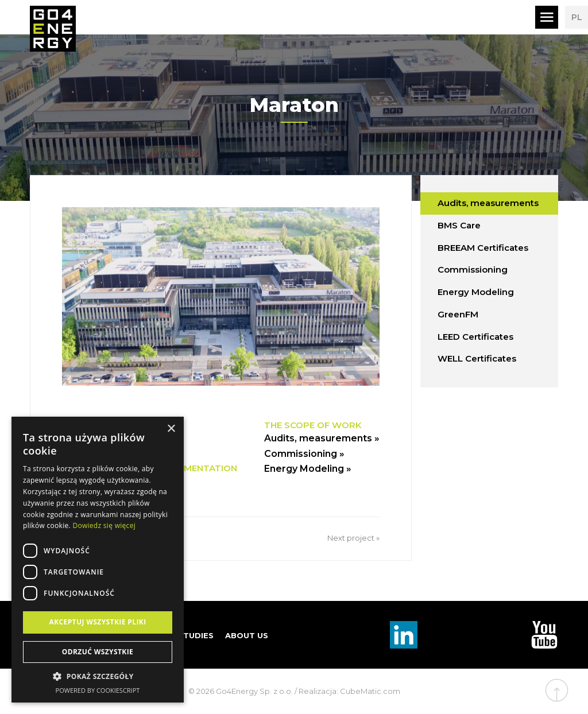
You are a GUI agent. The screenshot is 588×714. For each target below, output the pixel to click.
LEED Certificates (475, 337)
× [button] (171, 429)
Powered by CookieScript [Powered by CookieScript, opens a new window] (98, 690)
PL (577, 17)
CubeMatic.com (370, 691)
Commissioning (473, 269)
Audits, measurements (488, 203)
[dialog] (98, 560)
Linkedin (404, 635)
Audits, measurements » (322, 438)
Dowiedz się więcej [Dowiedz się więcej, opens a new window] (104, 525)
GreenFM (458, 314)
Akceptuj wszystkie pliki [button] (97, 622)
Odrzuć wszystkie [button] (98, 652)
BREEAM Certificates (483, 248)
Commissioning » (304, 454)
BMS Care (459, 225)
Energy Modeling (476, 292)
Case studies (184, 635)
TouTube (544, 635)
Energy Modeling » (308, 469)
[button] (98, 677)
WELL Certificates (477, 358)
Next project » (353, 538)
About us (247, 635)
